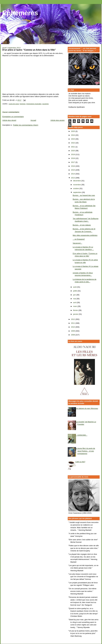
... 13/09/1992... (81, 435)
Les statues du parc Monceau (87, 408)
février (76, 310)
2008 (73, 335)
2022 (73, 143)
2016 (73, 166)
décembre (77, 181)
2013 (73, 178)
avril (75, 302)
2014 (73, 174)
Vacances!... (77, 243)
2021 (73, 147)
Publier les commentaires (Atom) (26, 125)
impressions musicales (34, 104)
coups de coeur (14, 104)
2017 (73, 162)
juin (75, 295)
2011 (73, 323)
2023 (73, 139)
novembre (77, 185)
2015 (73, 170)
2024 (73, 135)
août (75, 287)
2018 (73, 158)
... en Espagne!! (79, 239)
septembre (77, 192)
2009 (73, 331)
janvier (76, 314)
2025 (73, 131)
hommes (23, 104)
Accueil (33, 120)
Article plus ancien (58, 120)
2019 (73, 154)
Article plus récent (9, 120)
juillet (75, 291)
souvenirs (45, 104)
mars (75, 306)
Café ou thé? (80, 462)
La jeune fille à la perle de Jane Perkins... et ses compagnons (85, 451)
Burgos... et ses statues (82, 225)
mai (75, 299)
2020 (73, 151)
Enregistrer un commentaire (13, 117)
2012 (73, 319)
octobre (76, 188)
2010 (73, 327)
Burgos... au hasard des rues (84, 195)
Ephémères (20, 13)
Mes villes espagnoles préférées (85, 235)
